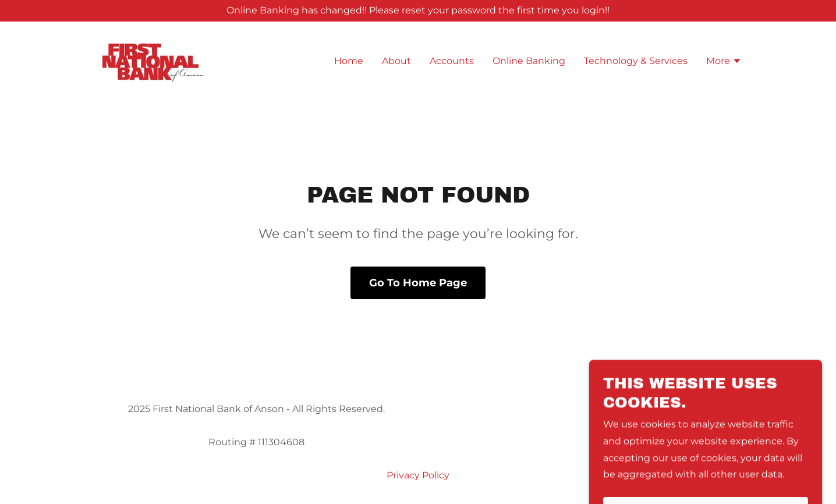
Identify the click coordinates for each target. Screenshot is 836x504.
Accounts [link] (452, 61)
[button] (724, 62)
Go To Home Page (418, 283)
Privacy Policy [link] (418, 475)
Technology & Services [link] (636, 61)
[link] (153, 60)
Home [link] (349, 61)
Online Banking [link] (529, 61)
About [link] (396, 61)
